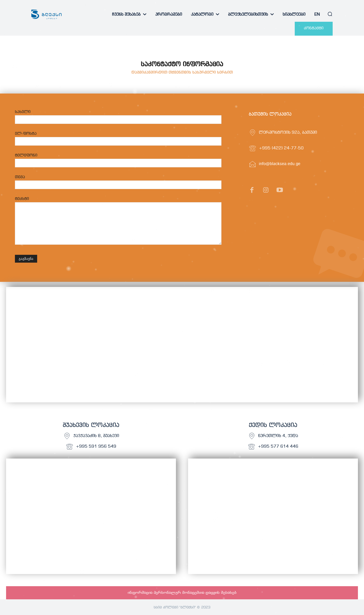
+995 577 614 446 (278, 447)
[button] (330, 14)
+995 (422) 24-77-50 (281, 148)
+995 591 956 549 (96, 447)
